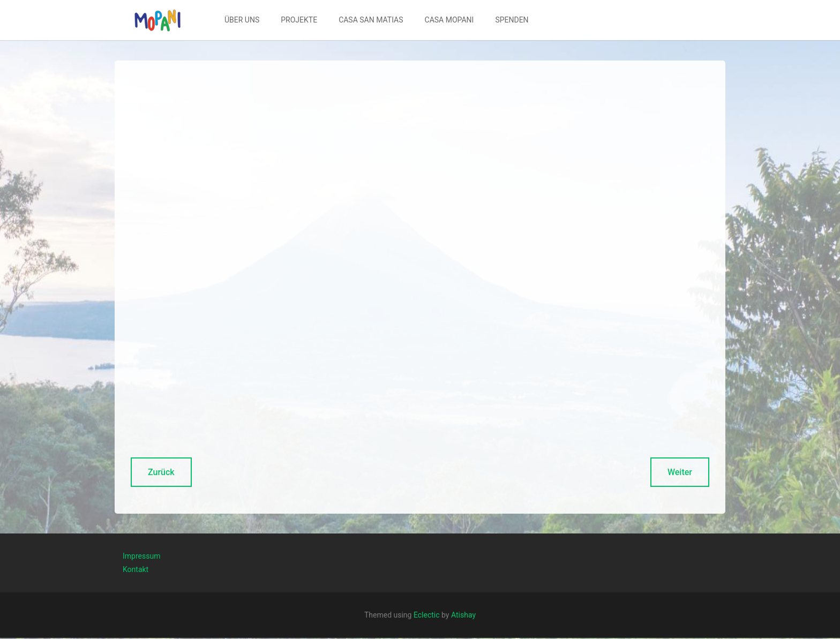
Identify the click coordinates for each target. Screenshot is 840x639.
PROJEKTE (299, 20)
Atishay (463, 615)
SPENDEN (512, 20)
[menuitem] (242, 20)
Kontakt (136, 569)
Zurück (161, 472)
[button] (157, 20)
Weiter (680, 472)
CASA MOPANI (449, 20)
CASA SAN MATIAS (371, 20)
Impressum (141, 556)
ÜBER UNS (242, 20)
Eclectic (427, 615)
